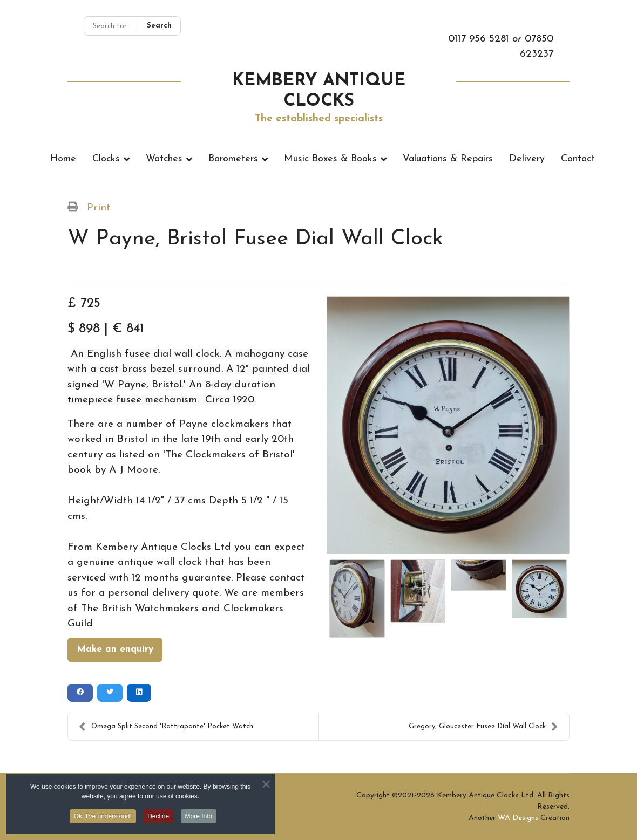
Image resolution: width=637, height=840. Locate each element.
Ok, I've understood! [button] (103, 819)
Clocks (106, 159)
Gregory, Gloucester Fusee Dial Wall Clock (483, 727)
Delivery (527, 159)
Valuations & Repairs (448, 159)
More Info (199, 819)
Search (159, 26)
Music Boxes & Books (330, 159)
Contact (578, 159)
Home (63, 159)
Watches (164, 159)
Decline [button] (158, 819)
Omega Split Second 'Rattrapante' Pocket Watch (166, 727)
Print (99, 208)
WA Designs (518, 818)
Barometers (233, 159)
